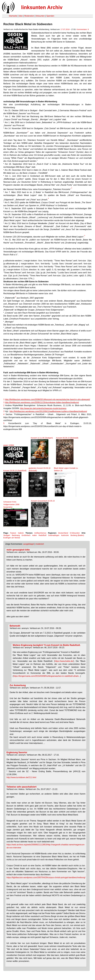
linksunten (40, 16)
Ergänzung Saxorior (17, 752)
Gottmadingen (54, 535)
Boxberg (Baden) (77, 535)
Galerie (21, 533)
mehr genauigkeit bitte (18, 550)
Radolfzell (42, 535)
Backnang (16, 535)
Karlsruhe (65, 535)
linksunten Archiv (42, 7)
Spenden (50, 16)
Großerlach (26, 535)
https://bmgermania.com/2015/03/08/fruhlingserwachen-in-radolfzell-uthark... (47, 676)
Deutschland (63, 533)
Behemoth (15, 626)
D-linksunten (75, 533)
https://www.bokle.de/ (64, 661)
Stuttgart (7, 535)
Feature (13, 533)
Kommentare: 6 (83, 29)
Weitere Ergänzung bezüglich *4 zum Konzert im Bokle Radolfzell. (47, 645)
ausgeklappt (29, 544)
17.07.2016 (65, 29)
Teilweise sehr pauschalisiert (22, 787)
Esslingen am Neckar (12, 538)
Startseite (13, 16)
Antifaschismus (40, 533)
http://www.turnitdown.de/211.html (21, 777)
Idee (21, 16)
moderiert (40, 544)
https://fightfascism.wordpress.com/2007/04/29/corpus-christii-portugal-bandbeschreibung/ (46, 877)
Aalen (35, 535)
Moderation (29, 16)
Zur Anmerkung (18, 685)
